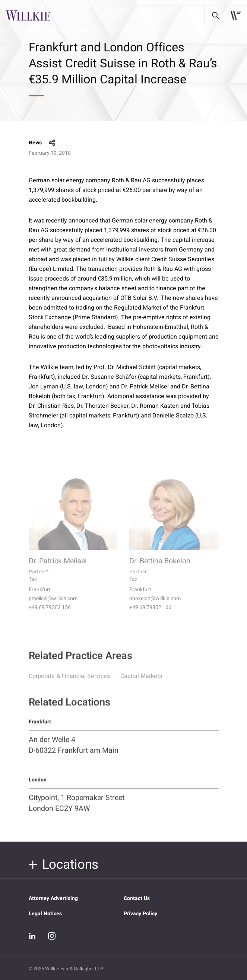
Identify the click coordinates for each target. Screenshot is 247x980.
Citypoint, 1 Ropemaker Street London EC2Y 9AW (77, 809)
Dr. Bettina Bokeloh (160, 569)
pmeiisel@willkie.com (53, 606)
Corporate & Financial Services (69, 682)
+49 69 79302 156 (50, 615)
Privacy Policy (140, 914)
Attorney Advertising (53, 898)
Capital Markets (141, 682)
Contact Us (137, 898)
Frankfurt (40, 597)
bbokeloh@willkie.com (155, 606)
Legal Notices (45, 914)
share (52, 143)
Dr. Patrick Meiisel (58, 569)
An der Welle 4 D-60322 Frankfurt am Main (74, 751)
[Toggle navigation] (236, 16)
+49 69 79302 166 (150, 615)
